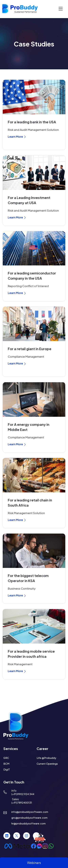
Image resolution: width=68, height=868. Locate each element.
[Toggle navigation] (61, 9)
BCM (6, 764)
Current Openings (47, 764)
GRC (6, 758)
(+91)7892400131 (22, 802)
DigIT (7, 769)
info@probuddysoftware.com (30, 812)
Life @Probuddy (46, 758)
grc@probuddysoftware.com (29, 818)
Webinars (34, 863)
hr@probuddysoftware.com (28, 823)
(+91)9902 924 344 (23, 794)
